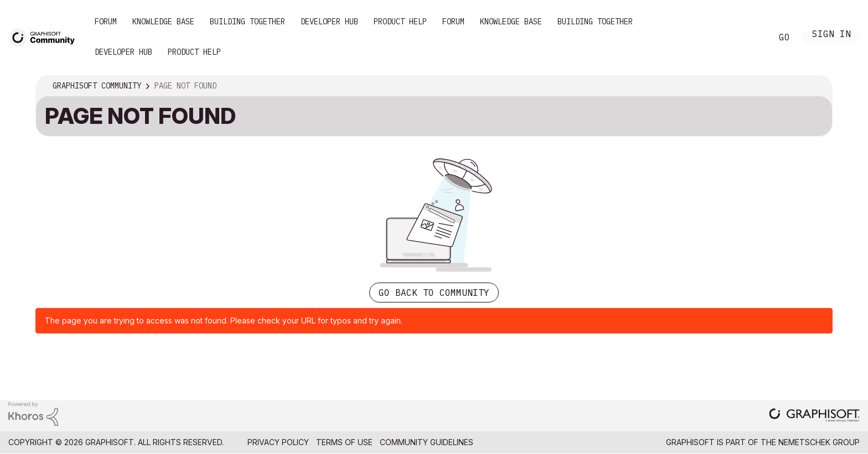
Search (751, 38)
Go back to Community (434, 293)
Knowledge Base (163, 22)
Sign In (831, 35)
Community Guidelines (427, 442)
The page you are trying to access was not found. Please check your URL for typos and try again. (224, 320)
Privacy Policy (278, 442)
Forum (106, 22)
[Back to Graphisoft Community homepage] (45, 37)
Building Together (247, 22)
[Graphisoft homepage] (814, 416)
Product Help (400, 22)
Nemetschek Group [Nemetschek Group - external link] (819, 442)
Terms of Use (344, 442)
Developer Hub (329, 22)
